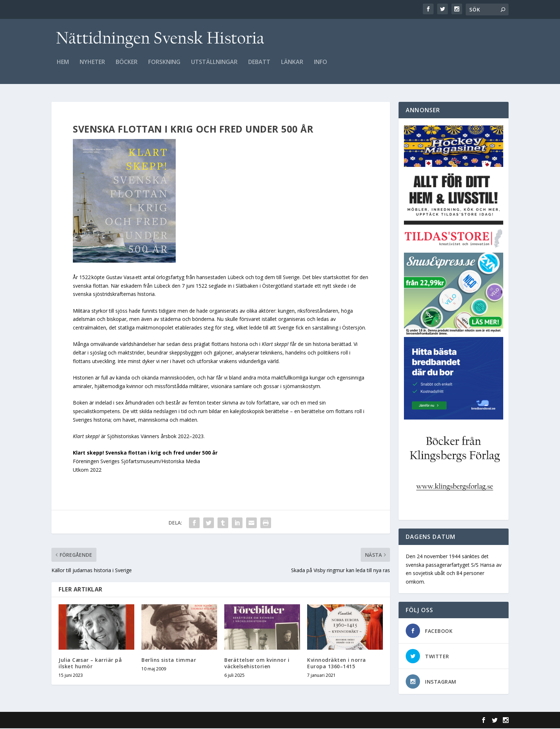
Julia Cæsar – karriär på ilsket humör (90, 664)
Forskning (164, 67)
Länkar (292, 67)
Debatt (259, 67)
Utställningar (214, 67)
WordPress (168, 721)
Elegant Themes (101, 721)
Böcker (127, 67)
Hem (63, 67)
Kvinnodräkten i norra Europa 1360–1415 (337, 664)
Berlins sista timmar (169, 661)
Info (321, 67)
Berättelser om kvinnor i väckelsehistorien (257, 664)
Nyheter (92, 67)
